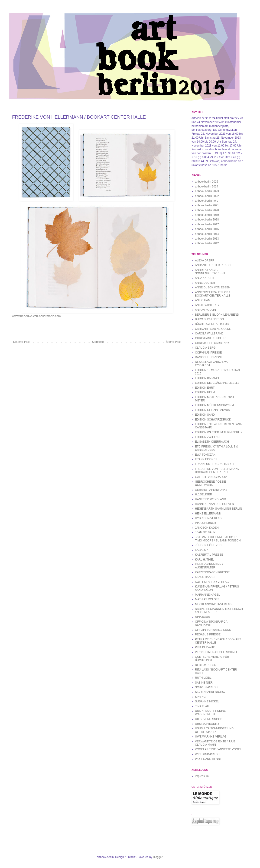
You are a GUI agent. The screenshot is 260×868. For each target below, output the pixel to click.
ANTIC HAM (203, 300)
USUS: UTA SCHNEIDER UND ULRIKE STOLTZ (214, 730)
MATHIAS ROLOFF (207, 599)
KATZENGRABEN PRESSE (212, 572)
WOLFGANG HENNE (208, 759)
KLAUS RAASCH (206, 577)
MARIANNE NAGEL (207, 595)
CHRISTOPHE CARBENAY (212, 343)
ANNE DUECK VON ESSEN (213, 287)
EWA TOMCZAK (205, 455)
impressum (202, 776)
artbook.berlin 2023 (207, 191)
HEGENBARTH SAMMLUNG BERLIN (218, 509)
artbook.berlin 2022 (207, 196)
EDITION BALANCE (208, 378)
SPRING (200, 697)
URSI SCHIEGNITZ (207, 724)
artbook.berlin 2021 (207, 205)
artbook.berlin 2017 (207, 224)
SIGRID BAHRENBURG (210, 692)
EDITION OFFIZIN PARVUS (212, 410)
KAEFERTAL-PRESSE (209, 555)
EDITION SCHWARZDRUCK (213, 420)
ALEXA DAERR (205, 260)
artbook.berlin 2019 (207, 215)
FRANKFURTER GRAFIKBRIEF (215, 464)
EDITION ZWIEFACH (208, 437)
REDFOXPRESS (206, 665)
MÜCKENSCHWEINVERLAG (213, 604)
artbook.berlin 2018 (207, 220)
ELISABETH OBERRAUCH (212, 442)
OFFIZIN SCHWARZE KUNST (214, 630)
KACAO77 (201, 550)
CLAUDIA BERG (205, 348)
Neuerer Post (21, 342)
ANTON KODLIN (205, 310)
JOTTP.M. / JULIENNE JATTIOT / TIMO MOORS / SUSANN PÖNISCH (218, 539)
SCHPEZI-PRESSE (207, 687)
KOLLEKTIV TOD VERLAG (212, 582)
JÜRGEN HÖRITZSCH (209, 545)
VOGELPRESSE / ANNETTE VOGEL (218, 749)
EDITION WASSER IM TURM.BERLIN (219, 432)
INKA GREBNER (205, 523)
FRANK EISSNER (206, 459)
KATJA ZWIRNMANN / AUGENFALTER (209, 566)
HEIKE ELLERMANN (208, 514)
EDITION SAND (205, 415)
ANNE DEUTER (205, 283)
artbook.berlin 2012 (207, 243)
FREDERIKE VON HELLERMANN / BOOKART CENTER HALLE (217, 471)
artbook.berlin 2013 (207, 239)
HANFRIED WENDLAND (210, 499)
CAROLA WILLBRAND (209, 334)
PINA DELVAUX (205, 647)
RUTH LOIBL (203, 678)
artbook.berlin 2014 (207, 234)
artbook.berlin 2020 (207, 210)
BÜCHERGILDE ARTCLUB (212, 324)
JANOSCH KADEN (207, 528)
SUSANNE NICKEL (207, 701)
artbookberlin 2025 (206, 182)
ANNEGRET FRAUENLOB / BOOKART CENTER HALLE (213, 294)
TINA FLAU (202, 706)
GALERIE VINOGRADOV (211, 477)
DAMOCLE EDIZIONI (208, 357)
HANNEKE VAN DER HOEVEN (214, 504)
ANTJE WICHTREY (207, 305)
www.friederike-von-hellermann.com (36, 316)
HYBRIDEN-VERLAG (208, 518)
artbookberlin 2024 (206, 187)
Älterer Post (173, 342)
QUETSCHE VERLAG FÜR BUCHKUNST (212, 658)
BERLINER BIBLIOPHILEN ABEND (217, 315)
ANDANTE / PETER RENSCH (214, 265)
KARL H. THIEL (205, 560)
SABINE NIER (204, 683)
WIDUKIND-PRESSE (208, 754)
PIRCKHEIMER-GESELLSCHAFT (216, 652)
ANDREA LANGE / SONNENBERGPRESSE (211, 272)
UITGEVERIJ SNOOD (209, 719)
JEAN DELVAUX (205, 532)
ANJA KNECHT (205, 278)
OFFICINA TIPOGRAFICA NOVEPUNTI (211, 623)
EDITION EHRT (205, 388)
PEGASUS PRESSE (208, 634)
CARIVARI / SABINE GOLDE (213, 329)
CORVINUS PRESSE (208, 353)
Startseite (98, 342)
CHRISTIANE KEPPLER (210, 338)
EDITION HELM (205, 392)
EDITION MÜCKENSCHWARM (214, 405)
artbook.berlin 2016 (207, 229)
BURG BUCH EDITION (209, 319)
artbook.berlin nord (207, 201)
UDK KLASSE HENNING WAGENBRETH (211, 713)
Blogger (158, 857)
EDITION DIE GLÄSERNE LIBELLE (217, 383)
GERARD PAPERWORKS (211, 490)
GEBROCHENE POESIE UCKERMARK (210, 483)
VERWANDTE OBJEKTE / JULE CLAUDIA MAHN (215, 743)
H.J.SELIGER (203, 494)
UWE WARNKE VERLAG (211, 737)
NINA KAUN (203, 617)
